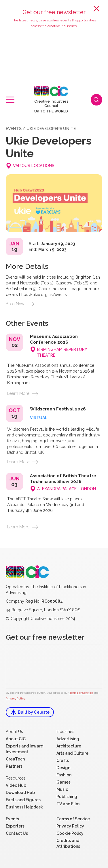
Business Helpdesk (24, 807)
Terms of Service (81, 693)
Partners (14, 766)
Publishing (67, 797)
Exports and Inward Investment (24, 749)
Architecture (69, 746)
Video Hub (16, 785)
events (14, 129)
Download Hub (20, 793)
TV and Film (68, 804)
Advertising (68, 739)
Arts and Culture (72, 753)
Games (64, 782)
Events (12, 819)
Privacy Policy (15, 698)
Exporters (15, 826)
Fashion (64, 775)
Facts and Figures (23, 800)
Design (63, 768)
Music (62, 789)
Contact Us (17, 833)
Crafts (63, 760)
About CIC (16, 739)
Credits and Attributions (68, 843)
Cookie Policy (70, 833)
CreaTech (15, 759)
